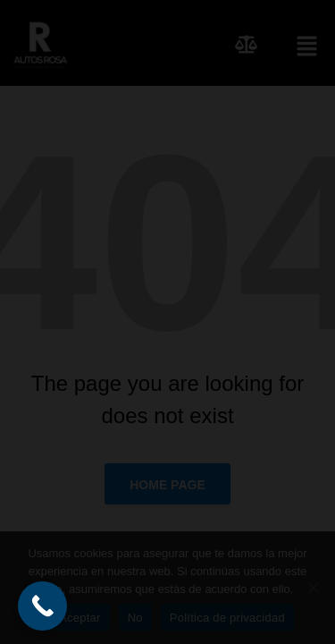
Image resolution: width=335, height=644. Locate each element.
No (135, 618)
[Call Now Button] (42, 606)
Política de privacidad (227, 618)
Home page (167, 485)
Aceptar (80, 618)
